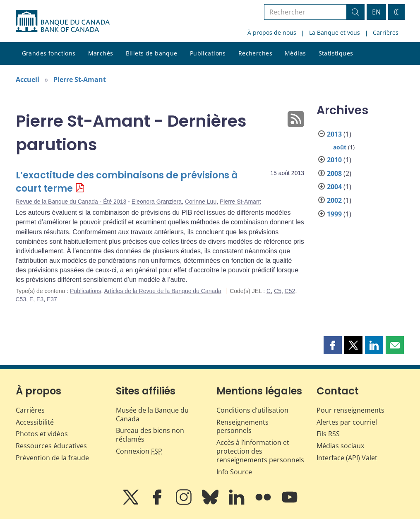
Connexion (139, 451)
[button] (333, 345)
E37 (52, 299)
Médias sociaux (340, 446)
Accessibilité (35, 422)
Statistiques (336, 53)
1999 (334, 214)
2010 (334, 160)
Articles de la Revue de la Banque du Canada (163, 291)
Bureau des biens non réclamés (150, 435)
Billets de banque (152, 53)
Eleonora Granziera (157, 202)
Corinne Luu (201, 202)
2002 (334, 200)
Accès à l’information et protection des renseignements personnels (260, 451)
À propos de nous (272, 32)
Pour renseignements (350, 410)
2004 (334, 187)
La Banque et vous (335, 32)
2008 (334, 173)
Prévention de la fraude (52, 458)
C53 (21, 299)
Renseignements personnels (242, 426)
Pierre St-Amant (80, 79)
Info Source (234, 472)
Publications (208, 53)
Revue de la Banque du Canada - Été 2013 (71, 202)
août (340, 147)
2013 (334, 134)
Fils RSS (328, 434)
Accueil (28, 79)
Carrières (386, 32)
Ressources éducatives (51, 446)
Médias (295, 53)
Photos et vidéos (42, 434)
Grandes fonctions (49, 53)
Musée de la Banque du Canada (152, 414)
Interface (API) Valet (347, 458)
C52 (290, 291)
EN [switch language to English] (376, 12)
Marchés (101, 53)
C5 (278, 291)
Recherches (255, 53)
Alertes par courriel (347, 422)
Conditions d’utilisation (252, 410)
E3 (40, 299)
